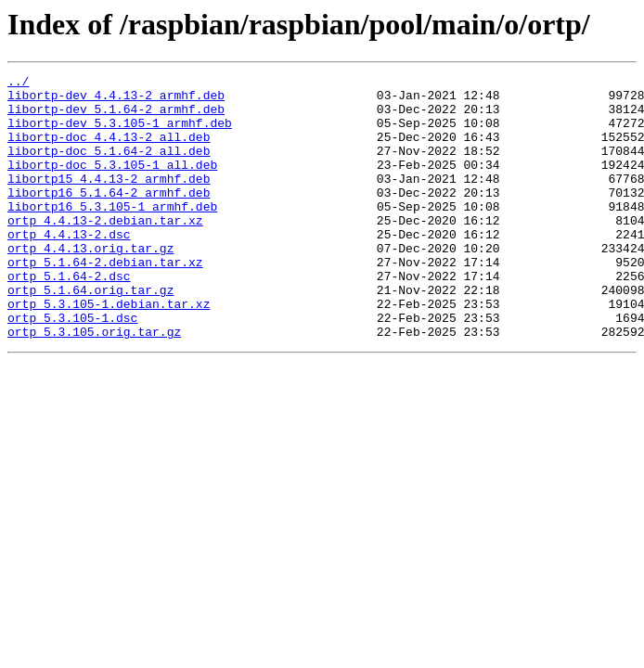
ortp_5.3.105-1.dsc (72, 367)
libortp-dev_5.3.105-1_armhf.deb (120, 134)
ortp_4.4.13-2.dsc (69, 267)
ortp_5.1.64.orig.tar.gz (90, 334)
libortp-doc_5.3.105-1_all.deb (112, 184)
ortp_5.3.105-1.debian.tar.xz (109, 351)
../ (18, 83)
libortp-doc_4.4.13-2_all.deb (109, 150)
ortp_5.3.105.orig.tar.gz (94, 384)
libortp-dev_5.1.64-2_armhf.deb (116, 117)
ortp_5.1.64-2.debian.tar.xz (105, 301)
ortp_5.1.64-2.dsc (69, 317)
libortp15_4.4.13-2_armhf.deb (109, 200)
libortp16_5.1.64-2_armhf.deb (109, 217)
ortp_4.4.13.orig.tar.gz (90, 284)
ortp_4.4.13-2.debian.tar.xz (105, 250)
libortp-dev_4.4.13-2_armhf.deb (116, 100)
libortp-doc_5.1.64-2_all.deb (109, 167)
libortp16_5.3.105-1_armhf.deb (112, 234)
